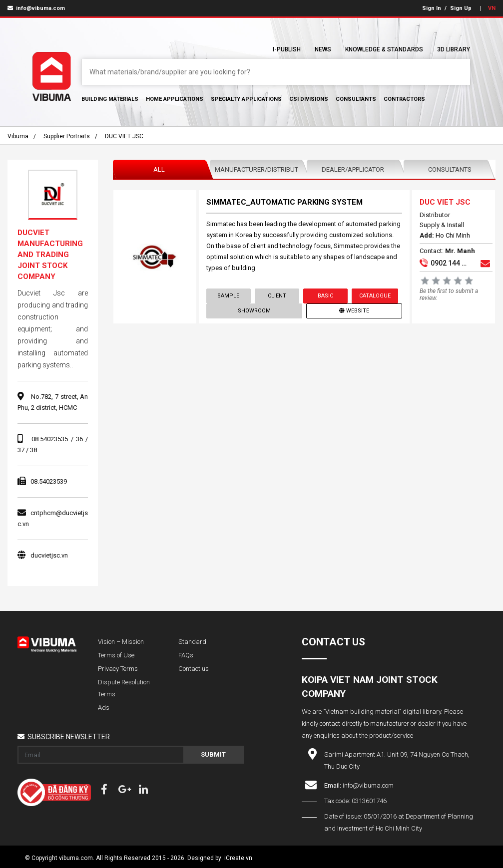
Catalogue (375, 296)
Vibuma (18, 136)
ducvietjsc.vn (49, 555)
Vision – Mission (121, 642)
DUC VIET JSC (124, 136)
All (159, 169)
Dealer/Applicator (353, 169)
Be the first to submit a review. (449, 294)
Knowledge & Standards (384, 49)
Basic (325, 296)
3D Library (454, 49)
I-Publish (287, 49)
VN (492, 8)
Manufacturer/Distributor (258, 169)
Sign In (432, 8)
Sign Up (461, 8)
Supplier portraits (67, 136)
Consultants (356, 99)
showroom (254, 311)
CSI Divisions (309, 99)
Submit (213, 754)
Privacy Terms (118, 669)
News (323, 49)
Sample (229, 296)
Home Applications (175, 99)
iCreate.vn (238, 858)
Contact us (194, 669)
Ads (104, 708)
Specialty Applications (246, 99)
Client (277, 296)
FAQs (186, 655)
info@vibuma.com (36, 8)
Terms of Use (116, 655)
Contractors (404, 99)
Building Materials (110, 99)
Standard (192, 642)
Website (354, 311)
